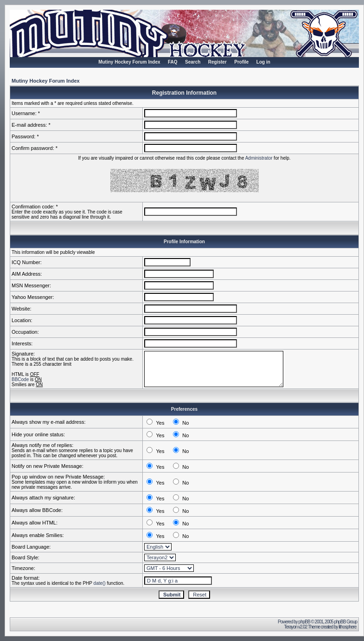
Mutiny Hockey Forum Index (129, 62)
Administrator (259, 158)
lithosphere (348, 627)
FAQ (173, 62)
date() (100, 583)
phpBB (304, 622)
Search (193, 62)
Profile (241, 62)
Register (217, 62)
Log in (263, 62)
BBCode (20, 379)
